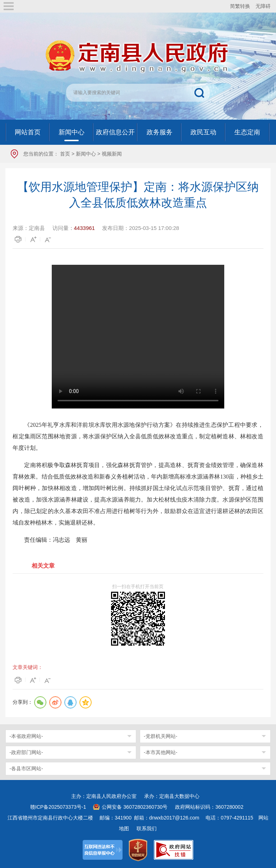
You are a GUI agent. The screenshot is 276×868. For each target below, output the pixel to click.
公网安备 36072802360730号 (135, 807)
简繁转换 (240, 6)
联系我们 (147, 828)
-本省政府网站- (26, 736)
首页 (65, 154)
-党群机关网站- (160, 736)
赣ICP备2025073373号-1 (58, 807)
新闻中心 (86, 154)
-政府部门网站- (26, 752)
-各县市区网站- (26, 768)
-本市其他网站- (160, 752)
